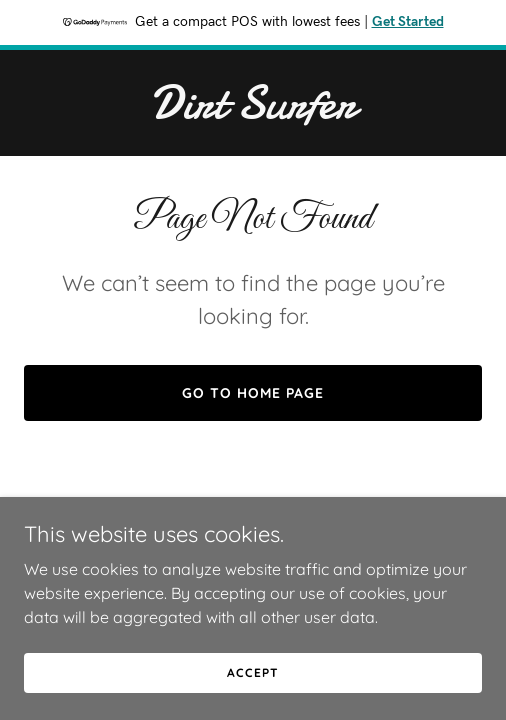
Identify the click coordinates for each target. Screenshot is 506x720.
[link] (253, 112)
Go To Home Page (253, 393)
